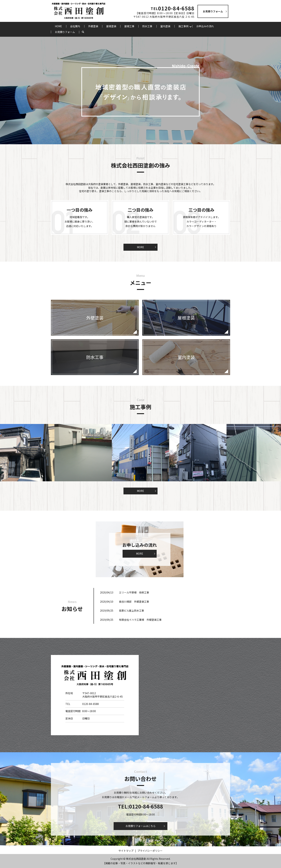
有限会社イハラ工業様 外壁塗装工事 (140, 620)
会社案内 (75, 26)
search (85, 32)
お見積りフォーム (65, 32)
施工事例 (184, 26)
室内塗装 (165, 26)
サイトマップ (126, 851)
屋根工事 (129, 26)
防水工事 (147, 26)
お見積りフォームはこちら (140, 826)
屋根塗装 (111, 26)
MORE (140, 247)
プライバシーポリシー (150, 851)
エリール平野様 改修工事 (134, 592)
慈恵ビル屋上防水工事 (132, 611)
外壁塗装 (93, 26)
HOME (58, 26)
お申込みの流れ (205, 26)
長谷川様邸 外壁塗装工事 (134, 602)
